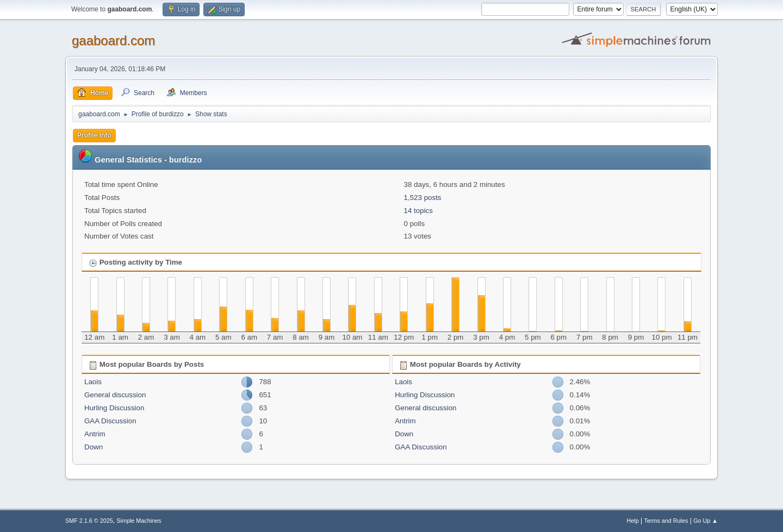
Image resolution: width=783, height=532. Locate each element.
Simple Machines (139, 521)
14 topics (418, 211)
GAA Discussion (110, 421)
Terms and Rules (666, 521)
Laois (93, 382)
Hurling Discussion (114, 408)
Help (633, 521)
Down (94, 447)
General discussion (115, 395)
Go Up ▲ (706, 521)
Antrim (95, 434)
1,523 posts (423, 198)
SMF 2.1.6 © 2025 (89, 521)
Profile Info (94, 135)
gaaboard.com (113, 40)
